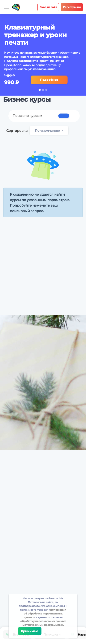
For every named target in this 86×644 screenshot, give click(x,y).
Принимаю (30, 631)
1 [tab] (40, 90)
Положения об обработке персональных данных (45, 614)
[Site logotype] (16, 7)
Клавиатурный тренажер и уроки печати (35, 35)
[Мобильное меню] (6, 7)
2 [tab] (43, 90)
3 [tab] (46, 90)
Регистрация (72, 7)
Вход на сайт (48, 7)
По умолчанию (48, 131)
